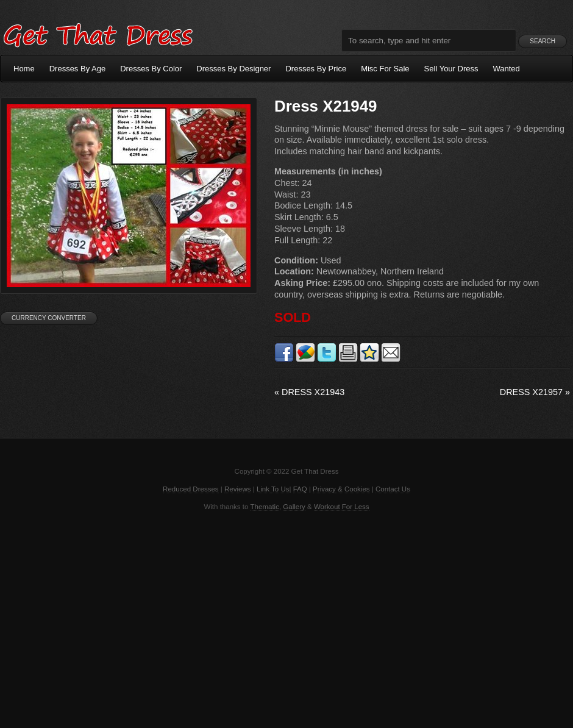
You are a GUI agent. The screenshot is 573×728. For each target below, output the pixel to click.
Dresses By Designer (233, 69)
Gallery (294, 507)
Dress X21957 (535, 392)
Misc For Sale (385, 69)
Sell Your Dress (451, 69)
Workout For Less (342, 507)
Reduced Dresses (191, 489)
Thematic (265, 507)
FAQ (300, 489)
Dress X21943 (309, 392)
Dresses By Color (151, 69)
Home (24, 69)
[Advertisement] (286, 618)
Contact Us (393, 489)
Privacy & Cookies (341, 489)
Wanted (507, 69)
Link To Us (273, 489)
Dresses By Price (316, 69)
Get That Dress (98, 34)
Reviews (238, 489)
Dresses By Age (78, 69)
